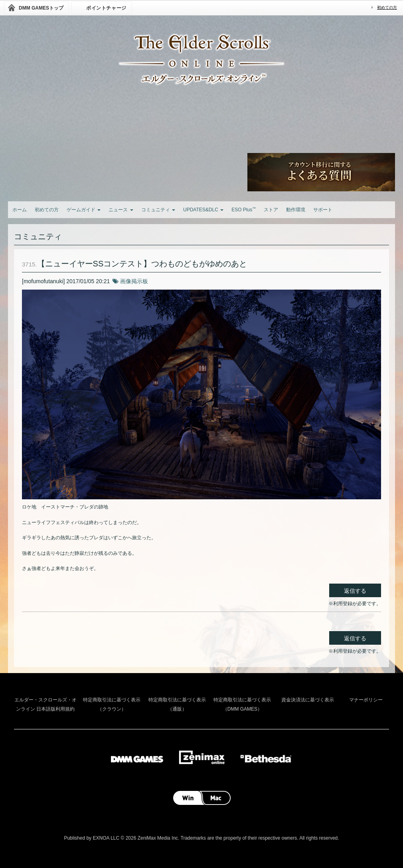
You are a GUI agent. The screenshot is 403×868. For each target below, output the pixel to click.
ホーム (20, 210)
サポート (323, 210)
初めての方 (387, 7)
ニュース (121, 210)
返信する (355, 591)
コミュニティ (158, 210)
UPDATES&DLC (203, 210)
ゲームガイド (84, 210)
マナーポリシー (366, 700)
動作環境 (296, 210)
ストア (271, 210)
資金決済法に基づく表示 (308, 700)
